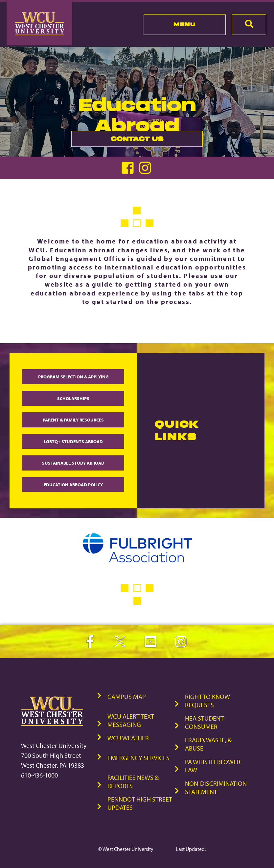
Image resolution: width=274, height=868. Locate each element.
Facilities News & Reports (133, 781)
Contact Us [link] (117, 141)
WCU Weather (128, 738)
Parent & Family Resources (73, 420)
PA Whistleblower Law (213, 766)
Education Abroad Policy (73, 485)
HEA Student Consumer (204, 722)
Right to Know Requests (207, 701)
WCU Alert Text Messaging (131, 720)
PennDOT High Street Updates (140, 803)
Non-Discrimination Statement (216, 787)
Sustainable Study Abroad (73, 463)
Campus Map (127, 696)
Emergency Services (138, 758)
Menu (184, 24)
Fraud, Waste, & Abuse (208, 744)
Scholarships (73, 398)
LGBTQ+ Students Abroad (73, 441)
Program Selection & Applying (73, 377)
